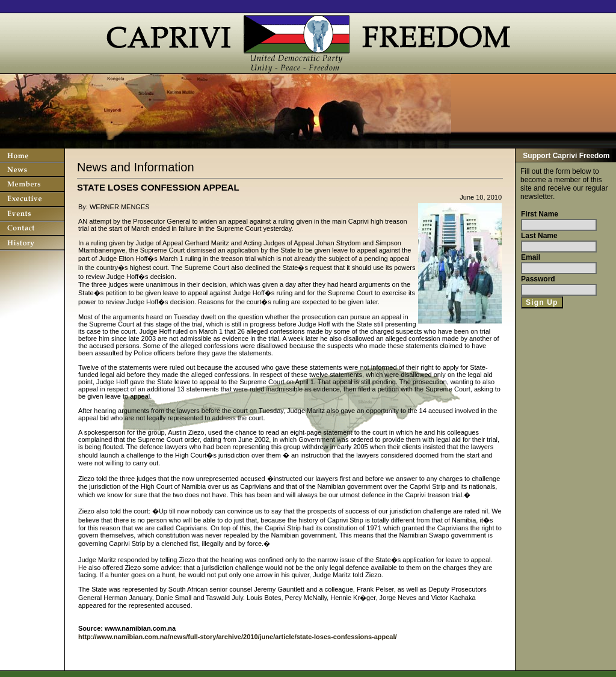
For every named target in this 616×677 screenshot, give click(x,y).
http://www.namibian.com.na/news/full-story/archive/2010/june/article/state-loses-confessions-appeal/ (238, 637)
